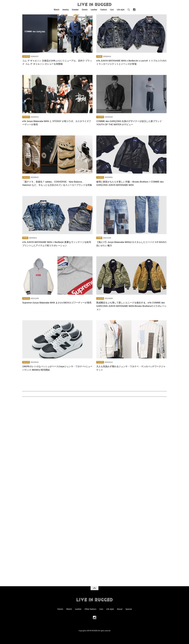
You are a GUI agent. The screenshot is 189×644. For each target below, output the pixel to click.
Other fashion (90, 609)
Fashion (104, 10)
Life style (121, 10)
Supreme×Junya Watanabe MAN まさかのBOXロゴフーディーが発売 (57, 303)
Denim (85, 10)
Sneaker (75, 10)
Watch (56, 10)
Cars (112, 10)
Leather (94, 10)
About (120, 609)
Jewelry (65, 10)
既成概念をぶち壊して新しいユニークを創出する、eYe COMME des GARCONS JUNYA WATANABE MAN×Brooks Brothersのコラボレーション (131, 306)
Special (129, 609)
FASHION (26, 56)
